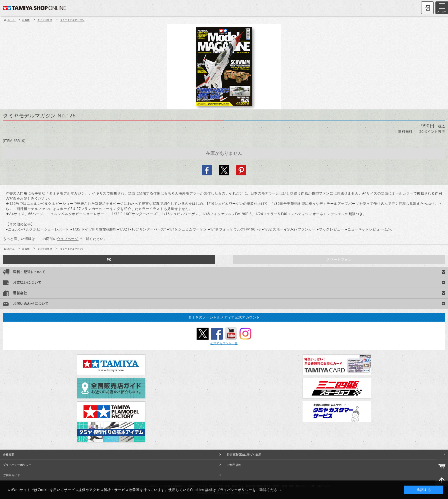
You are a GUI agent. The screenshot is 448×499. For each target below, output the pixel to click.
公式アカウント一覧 (224, 343)
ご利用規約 (234, 465)
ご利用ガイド (11, 475)
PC (109, 259)
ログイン (427, 8)
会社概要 (9, 454)
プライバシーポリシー (17, 465)
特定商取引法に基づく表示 (244, 454)
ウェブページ (68, 239)
